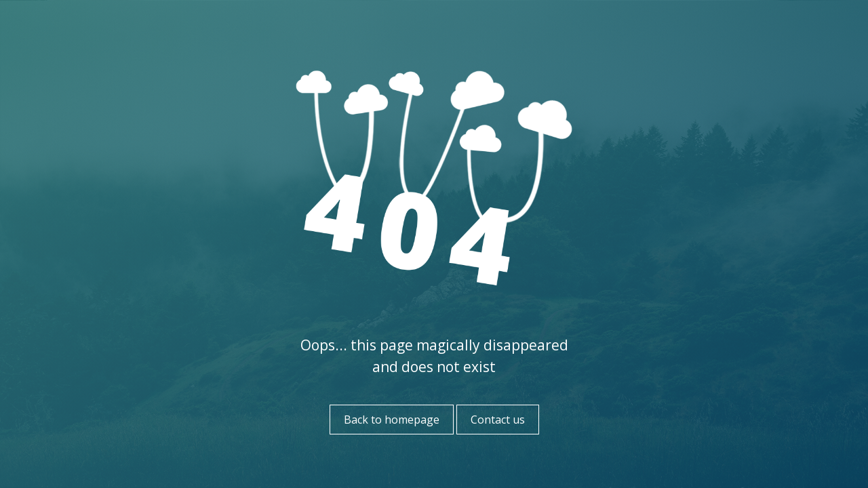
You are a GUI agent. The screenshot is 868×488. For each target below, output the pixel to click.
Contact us (498, 420)
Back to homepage (392, 420)
